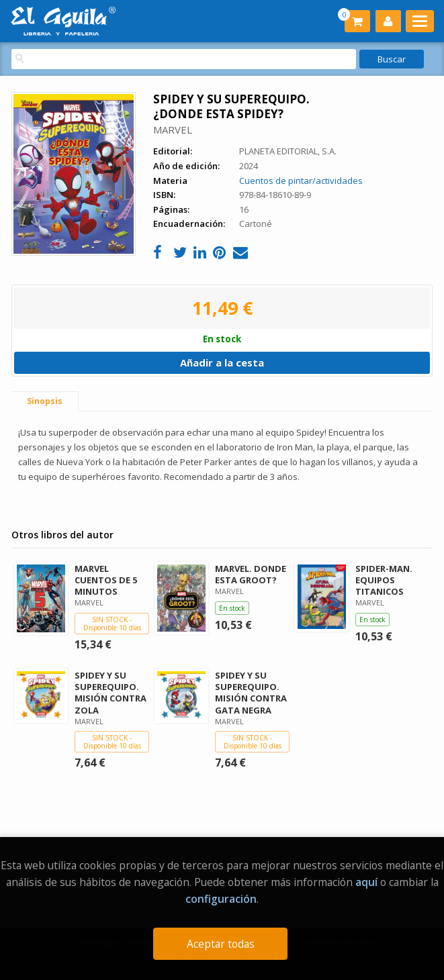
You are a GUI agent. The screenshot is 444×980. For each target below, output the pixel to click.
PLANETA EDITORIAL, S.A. (288, 151)
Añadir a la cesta (222, 362)
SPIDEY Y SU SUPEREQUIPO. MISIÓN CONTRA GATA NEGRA (251, 692)
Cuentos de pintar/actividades (301, 181)
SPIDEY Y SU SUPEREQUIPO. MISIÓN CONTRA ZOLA (110, 692)
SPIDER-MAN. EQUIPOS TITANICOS (384, 580)
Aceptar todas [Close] (221, 944)
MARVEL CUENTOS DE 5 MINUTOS (106, 580)
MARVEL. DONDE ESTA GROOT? (251, 574)
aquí (366, 882)
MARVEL (173, 130)
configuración (221, 899)
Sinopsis (45, 401)
